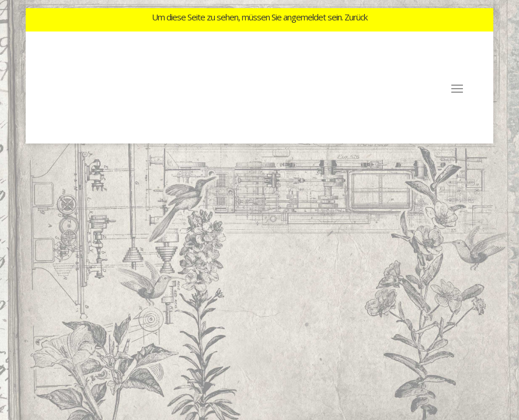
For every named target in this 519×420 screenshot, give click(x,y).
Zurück (356, 17)
